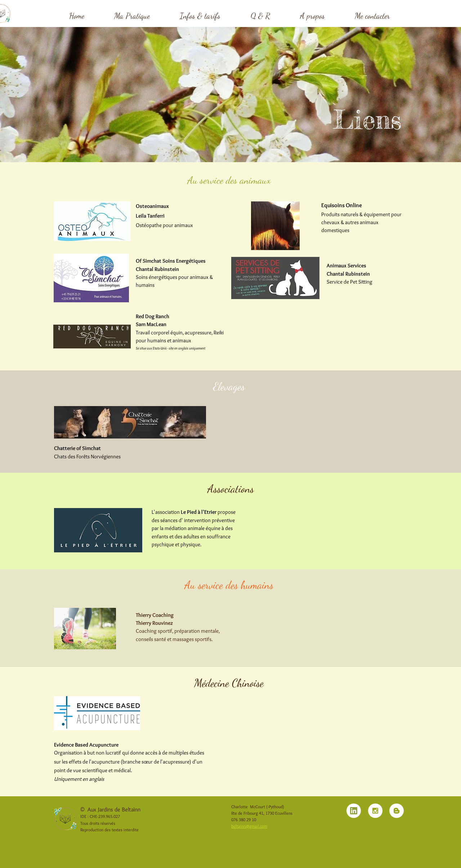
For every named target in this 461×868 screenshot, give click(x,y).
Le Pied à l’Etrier (199, 512)
